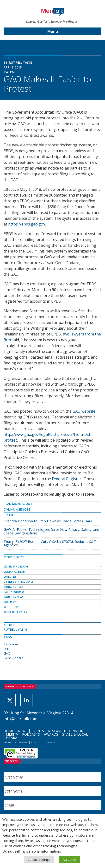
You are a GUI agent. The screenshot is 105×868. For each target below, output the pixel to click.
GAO (7, 653)
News (23, 731)
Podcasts (31, 734)
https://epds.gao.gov (27, 224)
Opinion (76, 731)
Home (9, 731)
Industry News (14, 597)
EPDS (7, 649)
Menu (53, 31)
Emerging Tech (13, 587)
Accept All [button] (70, 860)
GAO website (84, 411)
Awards (51, 734)
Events (38, 731)
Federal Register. (67, 479)
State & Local (75, 734)
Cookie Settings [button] (39, 860)
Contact (37, 742)
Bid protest (12, 644)
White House (12, 607)
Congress (10, 577)
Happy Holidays (14, 592)
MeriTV (12, 734)
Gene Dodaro (13, 658)
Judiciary (10, 602)
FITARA (12, 738)
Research (56, 731)
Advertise (21, 742)
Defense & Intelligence (18, 582)
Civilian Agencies (17, 509)
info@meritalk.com (20, 719)
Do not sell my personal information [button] (31, 851)
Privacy (51, 742)
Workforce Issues (15, 612)
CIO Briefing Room (16, 567)
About (7, 742)
